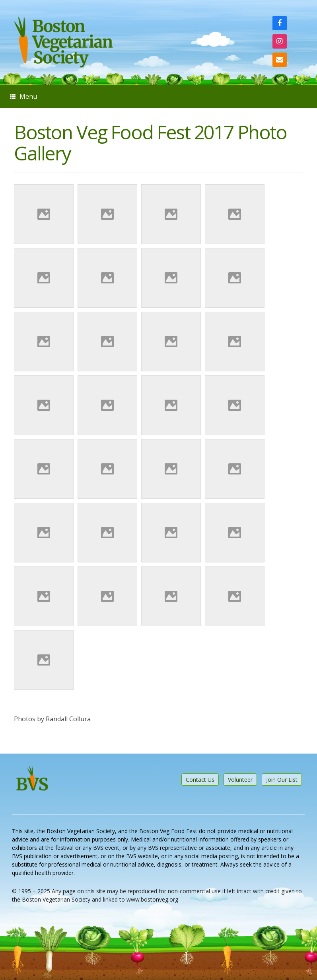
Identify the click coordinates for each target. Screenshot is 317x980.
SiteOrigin (152, 917)
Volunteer (240, 780)
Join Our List (282, 780)
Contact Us (200, 780)
